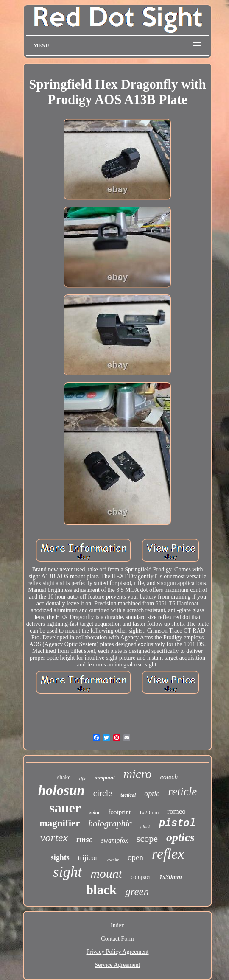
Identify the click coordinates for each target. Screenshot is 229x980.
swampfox (114, 840)
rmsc (84, 839)
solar (95, 812)
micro (138, 774)
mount (106, 873)
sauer (65, 808)
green (137, 892)
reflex (168, 854)
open (135, 857)
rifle (83, 779)
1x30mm (171, 877)
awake (113, 860)
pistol (177, 823)
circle (103, 793)
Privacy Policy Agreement (118, 952)
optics (180, 837)
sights (60, 857)
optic (152, 794)
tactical (128, 795)
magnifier (60, 823)
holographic (110, 823)
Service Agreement (118, 965)
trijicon (88, 858)
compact (141, 877)
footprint (120, 812)
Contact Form (117, 939)
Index (117, 925)
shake (64, 777)
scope (147, 839)
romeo (176, 811)
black (101, 890)
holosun (61, 790)
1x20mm (149, 812)
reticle (182, 792)
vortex (54, 838)
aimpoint (105, 777)
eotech (169, 777)
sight (67, 872)
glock (145, 826)
